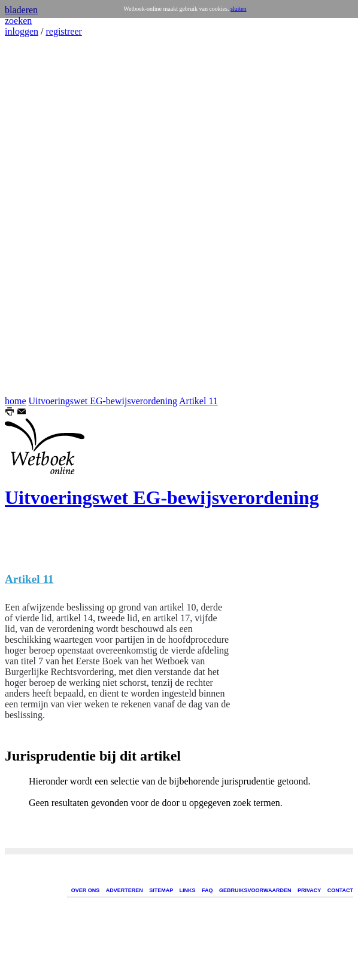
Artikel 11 (198, 401)
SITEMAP (161, 890)
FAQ (207, 890)
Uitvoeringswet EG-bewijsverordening (103, 401)
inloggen (22, 31)
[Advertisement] (41, 216)
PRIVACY (309, 890)
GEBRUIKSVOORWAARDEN (255, 890)
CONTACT (340, 890)
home (16, 401)
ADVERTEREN (125, 890)
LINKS (188, 890)
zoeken (18, 21)
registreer (63, 31)
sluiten (239, 9)
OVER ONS (86, 890)
